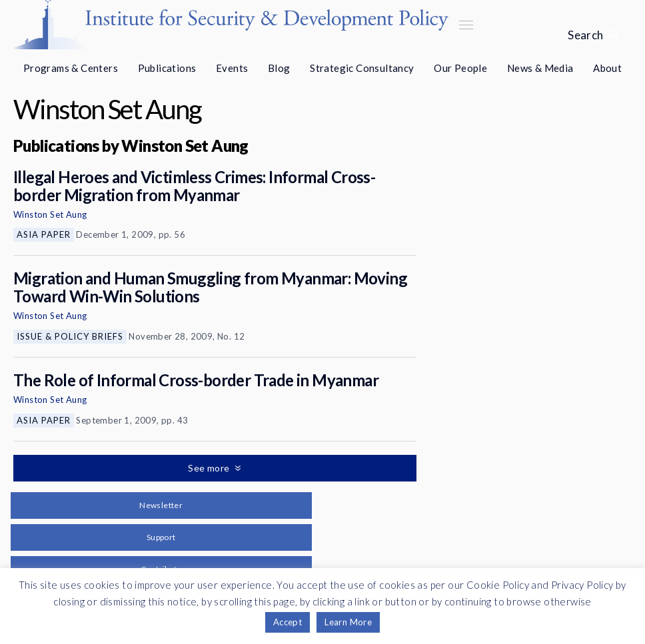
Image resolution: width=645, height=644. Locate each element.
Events (232, 68)
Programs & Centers (71, 68)
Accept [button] (288, 622)
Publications (167, 68)
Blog (279, 68)
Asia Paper (44, 234)
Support (161, 537)
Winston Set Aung (50, 214)
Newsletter (161, 505)
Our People (460, 68)
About (607, 68)
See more (210, 468)
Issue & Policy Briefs (70, 336)
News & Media (540, 68)
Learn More (348, 622)
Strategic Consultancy (362, 68)
